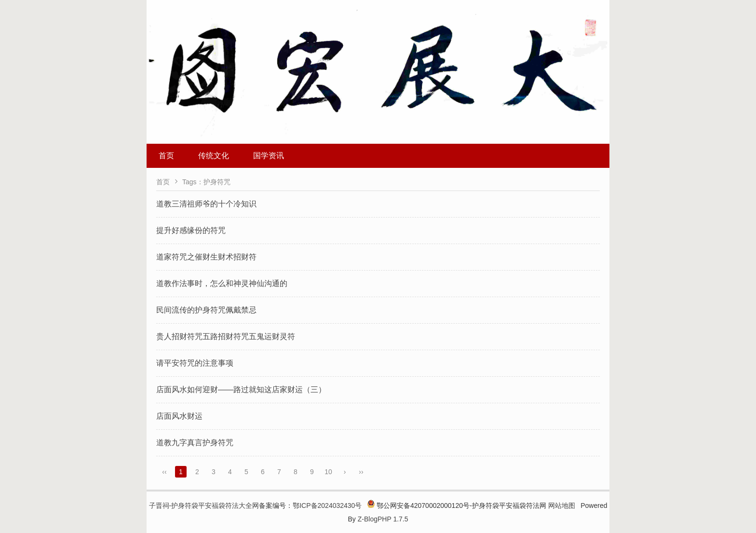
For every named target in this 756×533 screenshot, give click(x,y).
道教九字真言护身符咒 (195, 443)
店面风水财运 (179, 416)
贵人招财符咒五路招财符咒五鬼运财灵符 (226, 336)
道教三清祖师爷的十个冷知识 (206, 204)
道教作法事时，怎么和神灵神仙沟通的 (222, 283)
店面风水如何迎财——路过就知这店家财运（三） (241, 389)
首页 (166, 156)
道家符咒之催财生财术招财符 (206, 257)
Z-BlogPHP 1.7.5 (383, 519)
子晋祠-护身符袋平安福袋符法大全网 (204, 506)
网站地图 (562, 506)
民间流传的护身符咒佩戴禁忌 (206, 310)
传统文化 (214, 156)
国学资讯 (269, 156)
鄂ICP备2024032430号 (327, 506)
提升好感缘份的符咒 (191, 230)
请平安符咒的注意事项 (195, 363)
